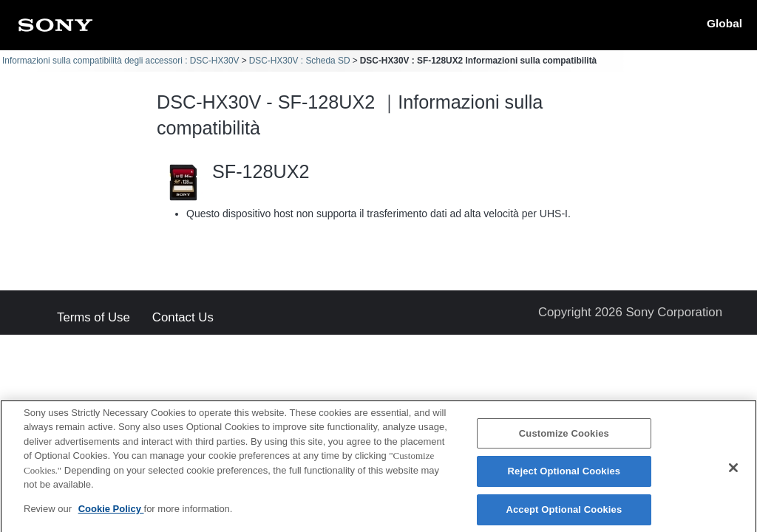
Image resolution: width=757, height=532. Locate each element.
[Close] (733, 473)
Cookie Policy (111, 513)
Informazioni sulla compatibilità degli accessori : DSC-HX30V (121, 61)
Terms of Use (94, 318)
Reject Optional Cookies (564, 476)
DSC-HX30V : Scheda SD (300, 61)
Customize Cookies (564, 438)
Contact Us (183, 318)
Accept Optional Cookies (564, 514)
